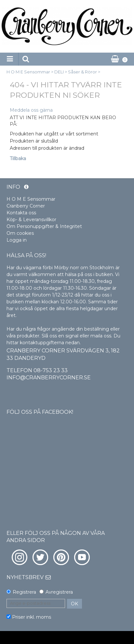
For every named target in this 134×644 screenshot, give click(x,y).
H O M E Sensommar (28, 72)
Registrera (24, 592)
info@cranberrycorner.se (49, 378)
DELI (59, 72)
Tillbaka (18, 158)
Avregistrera (59, 592)
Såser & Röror (82, 72)
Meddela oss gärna (31, 110)
